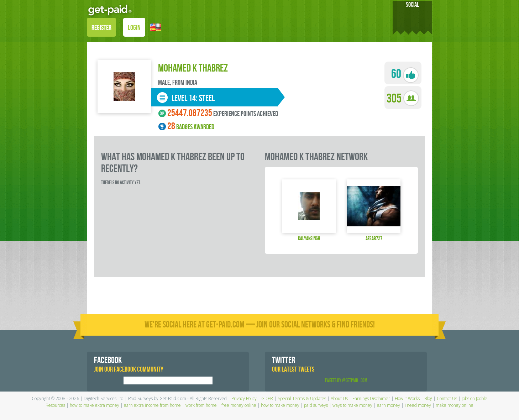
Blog (428, 398)
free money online (239, 405)
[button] (156, 27)
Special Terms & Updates (302, 398)
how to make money (280, 405)
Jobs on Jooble (475, 398)
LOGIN (134, 28)
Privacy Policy (244, 398)
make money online (455, 405)
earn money (389, 405)
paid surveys (316, 405)
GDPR (267, 398)
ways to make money (352, 405)
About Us (339, 398)
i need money (418, 405)
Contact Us (447, 398)
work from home (201, 405)
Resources (55, 405)
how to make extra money (95, 405)
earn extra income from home (152, 405)
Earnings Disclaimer (371, 398)
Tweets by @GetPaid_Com (346, 380)
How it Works (407, 398)
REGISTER (101, 28)
